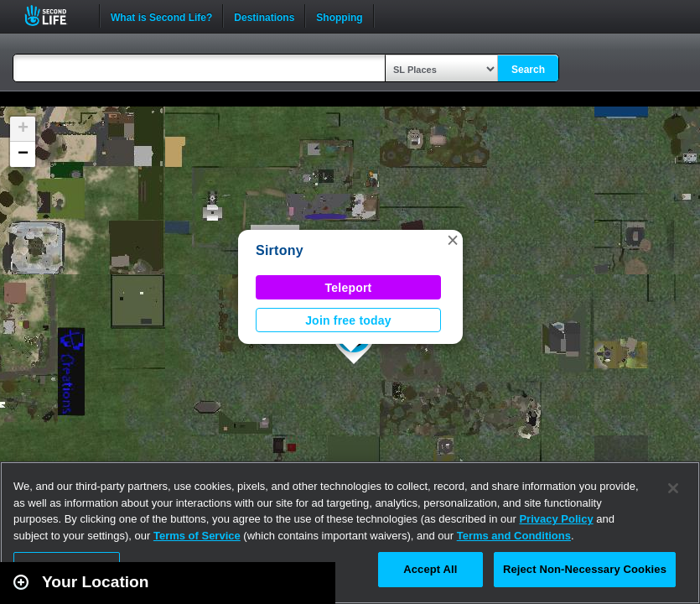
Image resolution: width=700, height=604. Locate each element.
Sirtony (280, 250)
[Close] (673, 488)
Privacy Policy (556, 519)
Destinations (264, 16)
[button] (453, 240)
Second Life (55, 16)
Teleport (349, 288)
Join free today (348, 320)
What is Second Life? (161, 16)
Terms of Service (197, 536)
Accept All (430, 569)
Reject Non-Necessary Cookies (585, 569)
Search (528, 70)
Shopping (339, 16)
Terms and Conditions (514, 536)
